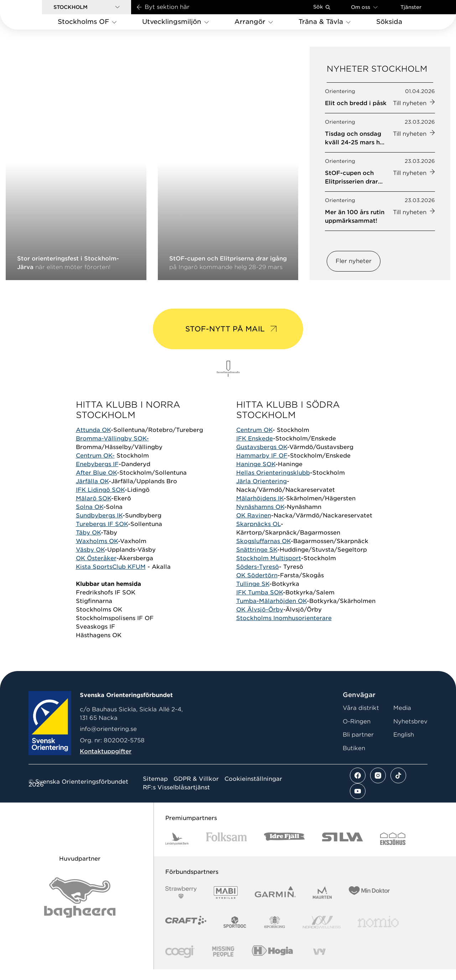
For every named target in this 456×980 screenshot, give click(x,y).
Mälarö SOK (94, 509)
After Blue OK (96, 484)
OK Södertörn (257, 586)
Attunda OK (93, 441)
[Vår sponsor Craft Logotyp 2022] (186, 933)
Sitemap (155, 790)
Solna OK (90, 518)
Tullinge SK (253, 595)
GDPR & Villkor (196, 790)
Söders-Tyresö (258, 578)
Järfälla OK (92, 492)
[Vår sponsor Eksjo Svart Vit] (393, 849)
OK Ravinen (254, 527)
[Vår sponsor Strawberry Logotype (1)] (181, 903)
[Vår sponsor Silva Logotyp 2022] (343, 849)
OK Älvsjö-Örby (260, 621)
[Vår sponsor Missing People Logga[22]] (223, 962)
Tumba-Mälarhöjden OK (271, 612)
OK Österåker (96, 569)
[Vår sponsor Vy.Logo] (319, 962)
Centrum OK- (95, 467)
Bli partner (358, 745)
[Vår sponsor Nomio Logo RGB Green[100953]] (378, 933)
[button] (87, 7)
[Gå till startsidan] (32, 15)
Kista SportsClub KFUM (111, 578)
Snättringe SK (257, 561)
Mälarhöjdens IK (260, 509)
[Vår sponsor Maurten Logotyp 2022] (322, 903)
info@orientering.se (108, 740)
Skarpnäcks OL (258, 535)
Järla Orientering (261, 492)
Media (402, 719)
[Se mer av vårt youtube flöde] (358, 802)
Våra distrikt (361, 719)
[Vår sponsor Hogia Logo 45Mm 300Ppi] (272, 962)
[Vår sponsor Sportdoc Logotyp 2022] (235, 933)
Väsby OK (90, 561)
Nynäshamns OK (260, 518)
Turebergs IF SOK (102, 535)
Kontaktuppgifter (106, 762)
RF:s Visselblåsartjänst (176, 798)
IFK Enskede (255, 450)
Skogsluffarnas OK (263, 552)
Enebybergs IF (97, 475)
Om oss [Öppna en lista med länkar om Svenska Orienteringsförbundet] (364, 7)
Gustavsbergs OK (262, 458)
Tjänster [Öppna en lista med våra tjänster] (411, 7)
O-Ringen (357, 732)
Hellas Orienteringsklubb (273, 484)
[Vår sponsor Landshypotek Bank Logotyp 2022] (177, 849)
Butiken (354, 759)
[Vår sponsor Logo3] (180, 962)
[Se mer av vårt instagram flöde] (378, 786)
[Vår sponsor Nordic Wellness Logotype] (322, 933)
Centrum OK (254, 441)
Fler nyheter (354, 270)
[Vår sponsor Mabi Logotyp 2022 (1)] (226, 903)
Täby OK (88, 544)
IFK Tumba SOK (260, 604)
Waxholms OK (97, 552)
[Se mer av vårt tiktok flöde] (398, 786)
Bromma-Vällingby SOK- (112, 450)
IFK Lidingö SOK (100, 501)
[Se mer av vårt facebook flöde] (358, 786)
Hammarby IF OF (262, 467)
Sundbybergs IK (99, 527)
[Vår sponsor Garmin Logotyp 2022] (275, 903)
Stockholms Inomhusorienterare (284, 629)
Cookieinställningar (253, 790)
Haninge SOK (256, 475)
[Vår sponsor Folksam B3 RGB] (226, 849)
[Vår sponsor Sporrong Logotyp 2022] (275, 933)
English (404, 745)
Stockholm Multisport (269, 569)
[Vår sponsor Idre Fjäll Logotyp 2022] (284, 849)
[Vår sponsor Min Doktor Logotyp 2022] (369, 903)
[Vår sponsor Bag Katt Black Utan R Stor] (80, 908)
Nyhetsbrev (410, 732)
